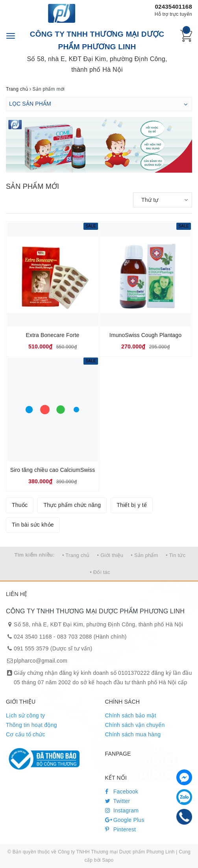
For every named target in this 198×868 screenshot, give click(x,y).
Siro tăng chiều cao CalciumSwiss (53, 470)
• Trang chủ (76, 555)
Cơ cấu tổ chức (26, 734)
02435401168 (173, 7)
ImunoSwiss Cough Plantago (145, 335)
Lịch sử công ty (25, 715)
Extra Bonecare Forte (53, 335)
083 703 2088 (75, 637)
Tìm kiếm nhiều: (35, 555)
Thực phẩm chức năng (72, 505)
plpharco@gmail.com (41, 661)
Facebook (122, 792)
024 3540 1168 (33, 637)
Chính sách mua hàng (133, 734)
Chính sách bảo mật (131, 715)
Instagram (122, 810)
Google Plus (125, 820)
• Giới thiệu (110, 555)
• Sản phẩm (144, 555)
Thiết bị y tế (132, 505)
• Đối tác (100, 572)
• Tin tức (176, 555)
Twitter (118, 801)
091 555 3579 (31, 648)
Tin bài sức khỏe (33, 525)
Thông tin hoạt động (31, 725)
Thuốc (20, 505)
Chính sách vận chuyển (135, 725)
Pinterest (121, 829)
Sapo (108, 860)
